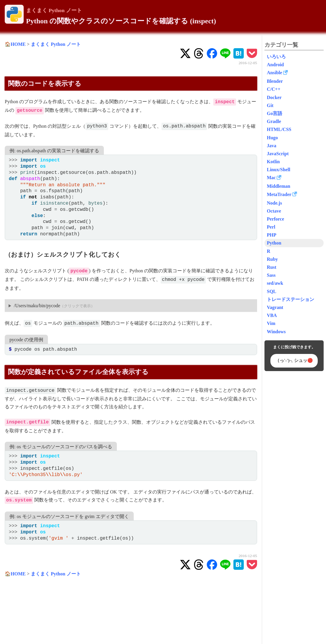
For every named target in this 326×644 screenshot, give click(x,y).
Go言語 (275, 113)
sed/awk (275, 283)
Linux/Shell (279, 170)
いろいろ (276, 57)
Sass (271, 275)
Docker (274, 97)
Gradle (274, 121)
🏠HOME (15, 44)
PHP (272, 235)
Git (270, 105)
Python (274, 243)
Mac (271, 178)
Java (272, 146)
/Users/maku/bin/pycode (37, 306)
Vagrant (275, 307)
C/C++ (274, 89)
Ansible (275, 73)
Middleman (279, 186)
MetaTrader (279, 194)
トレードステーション (291, 299)
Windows (276, 332)
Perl (271, 227)
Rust (272, 267)
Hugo (272, 138)
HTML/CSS (279, 129)
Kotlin (273, 162)
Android (275, 65)
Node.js (274, 203)
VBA (272, 315)
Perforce (275, 219)
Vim (271, 323)
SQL (272, 291)
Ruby (272, 259)
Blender (275, 81)
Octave (274, 211)
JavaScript (278, 154)
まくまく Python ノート (54, 10)
